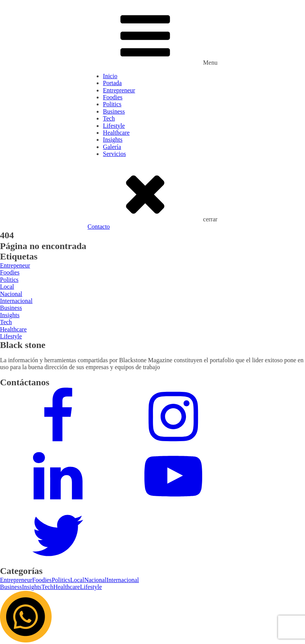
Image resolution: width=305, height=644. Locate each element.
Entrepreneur (119, 90)
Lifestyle (114, 126)
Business (114, 111)
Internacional (122, 580)
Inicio (110, 76)
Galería (112, 147)
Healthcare (116, 133)
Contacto (99, 227)
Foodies (113, 97)
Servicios (114, 154)
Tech (109, 118)
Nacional (96, 580)
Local (77, 580)
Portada (112, 83)
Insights (113, 140)
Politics (112, 104)
